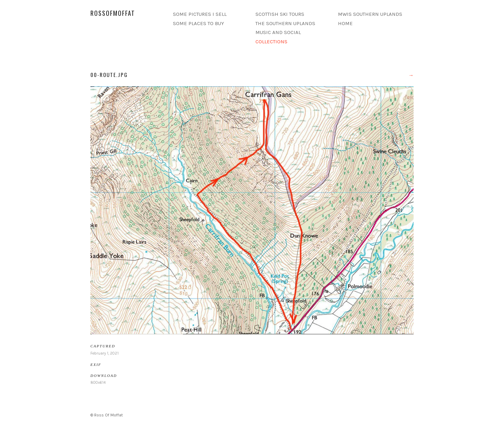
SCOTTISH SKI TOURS (280, 14)
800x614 (98, 383)
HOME (345, 23)
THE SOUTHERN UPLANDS (285, 23)
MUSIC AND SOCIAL (278, 32)
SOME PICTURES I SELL (200, 14)
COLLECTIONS (271, 42)
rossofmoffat (113, 13)
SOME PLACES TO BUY (199, 23)
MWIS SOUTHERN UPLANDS (370, 14)
